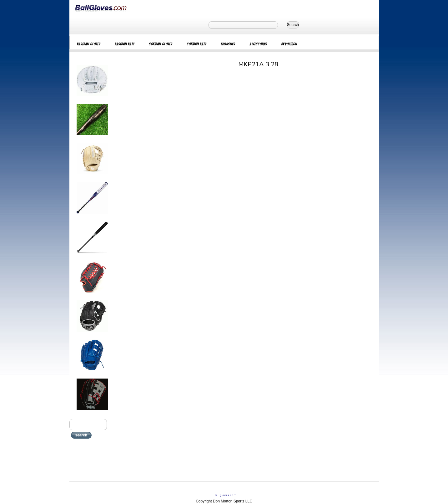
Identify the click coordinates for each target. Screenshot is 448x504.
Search (293, 25)
